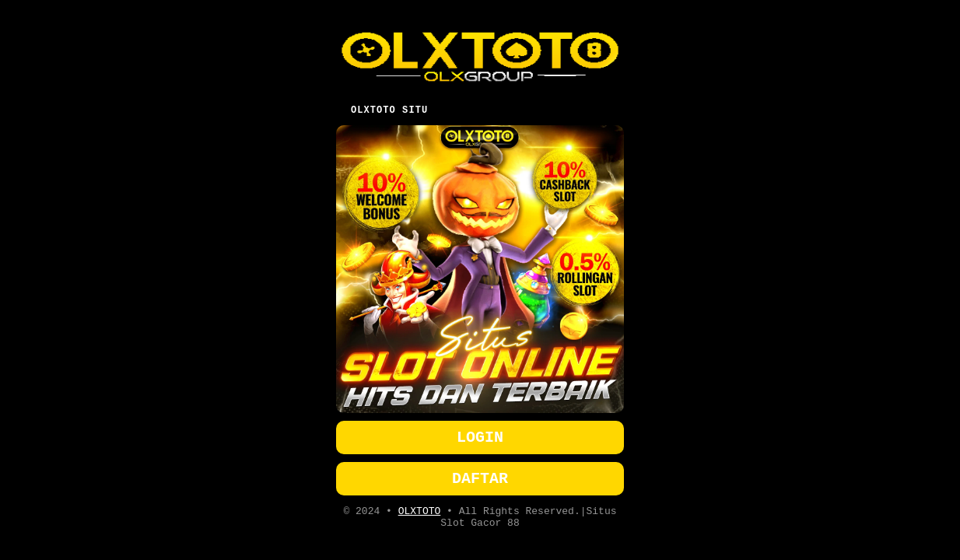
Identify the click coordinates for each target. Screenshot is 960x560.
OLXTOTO (420, 515)
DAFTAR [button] (480, 479)
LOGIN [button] (480, 435)
